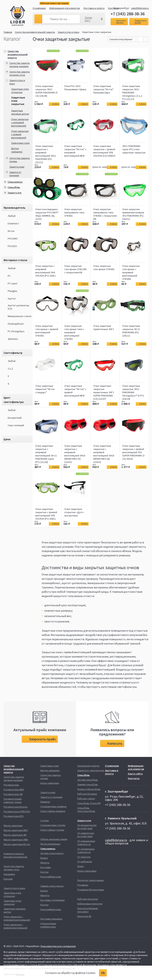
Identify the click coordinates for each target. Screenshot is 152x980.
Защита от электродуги (91, 770)
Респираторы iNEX (14, 790)
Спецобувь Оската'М (89, 803)
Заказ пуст (88, 19)
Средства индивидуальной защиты (35, 32)
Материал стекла (15, 260)
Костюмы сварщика (51, 919)
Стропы (45, 820)
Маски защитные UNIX (16, 840)
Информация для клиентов (65, 8)
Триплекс (13, 339)
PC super (13, 283)
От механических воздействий (87, 827)
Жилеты (45, 863)
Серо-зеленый (16, 425)
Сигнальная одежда (88, 766)
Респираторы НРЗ (14, 816)
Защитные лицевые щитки (20, 112)
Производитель (14, 208)
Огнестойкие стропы (52, 830)
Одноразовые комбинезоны (48, 925)
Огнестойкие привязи (53, 811)
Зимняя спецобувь (88, 784)
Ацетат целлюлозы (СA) (18, 307)
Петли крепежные (50, 844)
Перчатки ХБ (84, 916)
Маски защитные (13, 826)
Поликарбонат (16, 324)
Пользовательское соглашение (58, 946)
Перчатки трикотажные (91, 880)
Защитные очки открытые (20, 91)
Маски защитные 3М (15, 835)
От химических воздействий (86, 835)
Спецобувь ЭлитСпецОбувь (86, 809)
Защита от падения (15, 174)
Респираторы (11, 785)
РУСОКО (12, 246)
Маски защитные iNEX (16, 830)
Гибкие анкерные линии (54, 839)
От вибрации (85, 862)
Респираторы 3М (13, 794)
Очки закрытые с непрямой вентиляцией (20, 122)
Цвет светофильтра (14, 400)
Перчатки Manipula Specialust (88, 910)
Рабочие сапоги (86, 799)
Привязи (45, 802)
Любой (12, 216)
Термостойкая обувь (89, 789)
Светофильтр (13, 353)
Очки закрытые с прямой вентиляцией (20, 134)
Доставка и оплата (94, 8)
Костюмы (45, 867)
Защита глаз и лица (68, 32)
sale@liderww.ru (140, 8)
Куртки (44, 872)
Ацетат (12, 299)
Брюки (44, 858)
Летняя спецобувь (88, 780)
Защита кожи (17, 167)
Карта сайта (135, 774)
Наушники (9, 874)
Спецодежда (15, 182)
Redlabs (20, 974)
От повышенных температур (86, 843)
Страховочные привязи (53, 806)
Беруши (8, 879)
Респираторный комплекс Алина (13, 800)
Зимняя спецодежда (52, 886)
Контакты (134, 778)
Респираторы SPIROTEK (17, 811)
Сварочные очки (20, 143)
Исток (11, 231)
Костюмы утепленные (52, 900)
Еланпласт (13, 223)
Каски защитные (50, 783)
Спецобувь (14, 187)
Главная (8, 32)
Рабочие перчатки (88, 899)
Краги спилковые (87, 871)
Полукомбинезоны (51, 877)
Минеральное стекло (20, 316)
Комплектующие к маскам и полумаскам (15, 855)
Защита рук (14, 193)
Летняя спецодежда (52, 853)
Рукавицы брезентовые (91, 890)
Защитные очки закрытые (97, 32)
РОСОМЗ (13, 239)
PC (9, 276)
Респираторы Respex (16, 807)
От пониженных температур (86, 851)
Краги (81, 866)
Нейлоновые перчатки (90, 904)
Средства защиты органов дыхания (20, 65)
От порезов (84, 857)
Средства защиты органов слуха (20, 73)
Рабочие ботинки (87, 794)
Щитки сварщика (17, 150)
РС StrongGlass (16, 331)
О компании (39, 8)
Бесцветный (15, 418)
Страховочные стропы (53, 825)
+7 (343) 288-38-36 (128, 14)
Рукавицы (83, 885)
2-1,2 (10, 369)
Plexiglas (13, 291)
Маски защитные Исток (17, 844)
